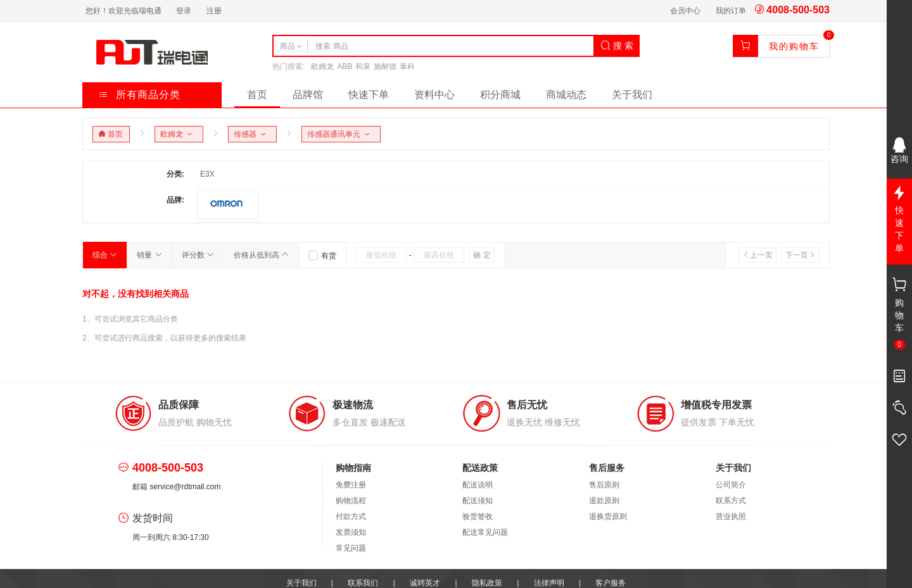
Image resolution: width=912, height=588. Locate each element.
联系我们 (363, 583)
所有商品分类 (140, 95)
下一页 (801, 255)
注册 (214, 11)
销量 (149, 255)
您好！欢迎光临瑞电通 (123, 11)
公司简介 (731, 485)
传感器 (252, 134)
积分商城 (500, 95)
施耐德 (385, 66)
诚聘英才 (425, 583)
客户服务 (611, 583)
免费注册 (351, 485)
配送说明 (478, 485)
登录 (184, 11)
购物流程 (351, 501)
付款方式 (351, 516)
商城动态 (566, 95)
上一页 (757, 255)
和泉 (363, 66)
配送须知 (478, 501)
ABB (345, 66)
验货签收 (478, 516)
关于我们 (632, 95)
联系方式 (731, 501)
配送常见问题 (485, 532)
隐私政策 (487, 583)
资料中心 (434, 95)
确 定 (482, 255)
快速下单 (369, 95)
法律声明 (549, 583)
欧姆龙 (322, 66)
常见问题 (351, 548)
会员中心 (685, 11)
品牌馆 (308, 95)
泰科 (407, 66)
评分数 (198, 255)
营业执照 (731, 516)
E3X (207, 174)
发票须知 (351, 532)
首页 (257, 95)
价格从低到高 (261, 255)
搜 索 (617, 46)
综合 (105, 255)
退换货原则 (608, 516)
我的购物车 (794, 46)
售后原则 (604, 485)
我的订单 (731, 11)
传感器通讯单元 (340, 134)
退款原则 (604, 501)
